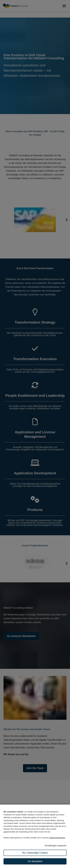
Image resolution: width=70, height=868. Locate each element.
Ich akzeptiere (35, 861)
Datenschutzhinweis (57, 838)
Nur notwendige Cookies (35, 853)
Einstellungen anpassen (56, 846)
